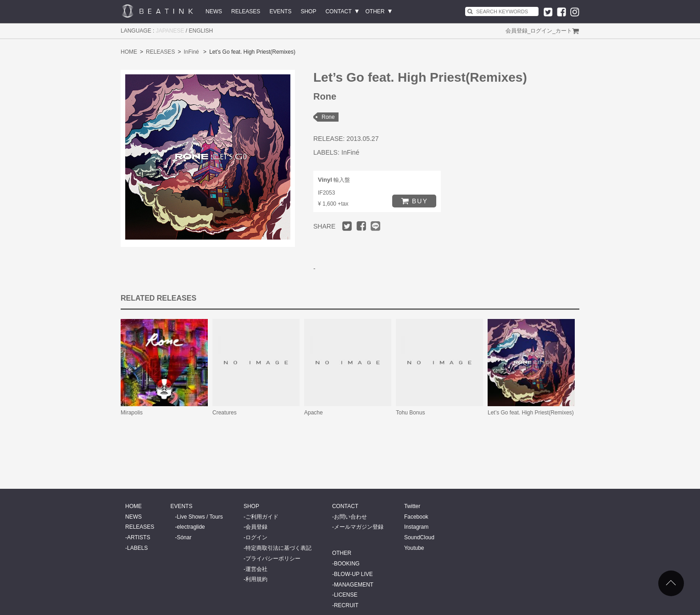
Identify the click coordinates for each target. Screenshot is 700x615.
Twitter (412, 506)
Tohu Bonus (410, 413)
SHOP (308, 11)
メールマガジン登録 (359, 527)
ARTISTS (139, 537)
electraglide (191, 527)
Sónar (184, 537)
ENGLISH (201, 31)
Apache (314, 413)
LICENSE (346, 595)
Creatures (225, 413)
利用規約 (256, 579)
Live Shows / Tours (200, 517)
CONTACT (338, 11)
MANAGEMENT (354, 585)
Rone (328, 117)
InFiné (191, 52)
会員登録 (517, 31)
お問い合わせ (350, 517)
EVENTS (280, 11)
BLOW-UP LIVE (353, 574)
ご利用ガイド (262, 517)
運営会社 (256, 569)
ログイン (541, 31)
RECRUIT (346, 605)
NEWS (214, 11)
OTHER (375, 11)
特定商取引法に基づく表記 (278, 548)
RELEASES (246, 11)
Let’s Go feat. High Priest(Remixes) (531, 413)
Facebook (416, 517)
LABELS (137, 548)
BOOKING (347, 564)
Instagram (416, 527)
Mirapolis (132, 413)
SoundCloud (419, 537)
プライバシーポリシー (273, 559)
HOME (129, 52)
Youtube (414, 548)
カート (564, 31)
